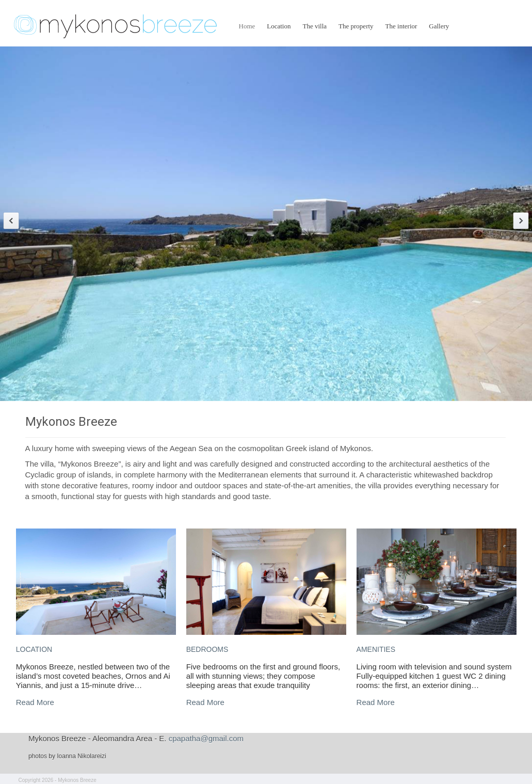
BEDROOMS (207, 649)
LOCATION (34, 649)
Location (279, 26)
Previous (11, 221)
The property (356, 26)
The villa (315, 26)
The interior (401, 26)
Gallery (439, 26)
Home (247, 26)
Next (521, 221)
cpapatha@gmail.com (206, 738)
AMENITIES (376, 649)
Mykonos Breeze (71, 422)
